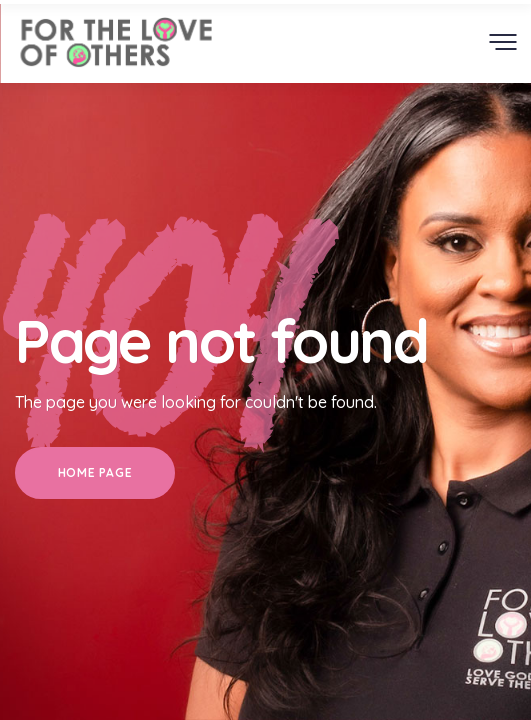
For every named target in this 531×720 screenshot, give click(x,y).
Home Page (95, 472)
